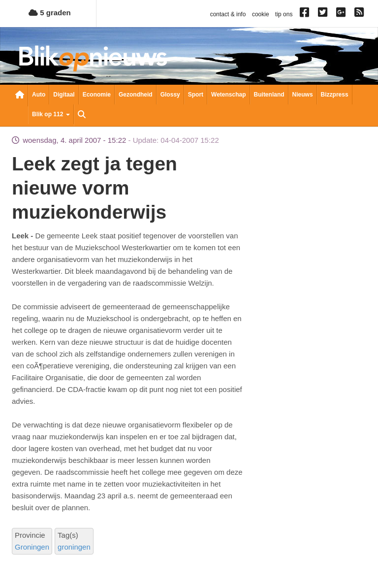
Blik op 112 (51, 114)
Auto (39, 95)
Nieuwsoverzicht (20, 96)
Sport (196, 95)
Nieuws (303, 95)
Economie (97, 95)
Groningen (32, 547)
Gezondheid (136, 95)
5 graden (50, 13)
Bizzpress (335, 95)
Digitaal (64, 95)
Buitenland (269, 95)
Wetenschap (228, 95)
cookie (261, 14)
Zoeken (82, 115)
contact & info (228, 14)
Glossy (170, 95)
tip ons (284, 14)
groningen (74, 547)
